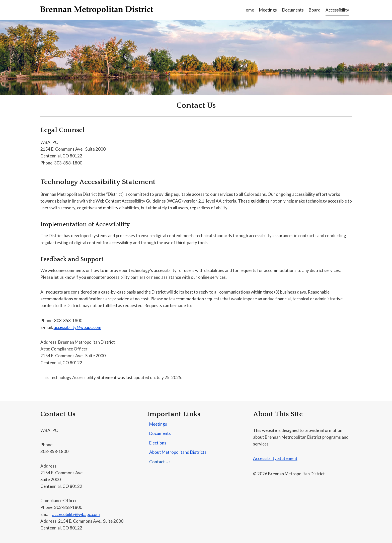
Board (315, 10)
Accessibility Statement (275, 458)
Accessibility (337, 10)
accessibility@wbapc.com (77, 327)
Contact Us (160, 462)
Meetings (268, 10)
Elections (158, 443)
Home (248, 10)
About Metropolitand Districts (178, 452)
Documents (293, 10)
